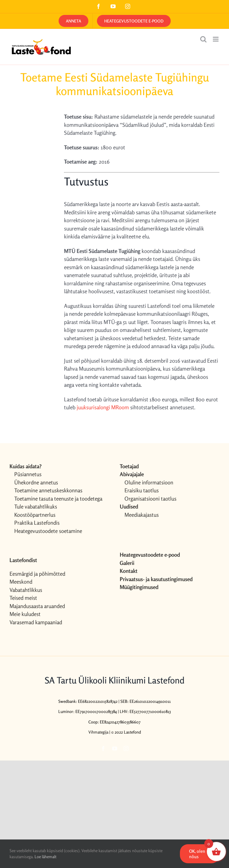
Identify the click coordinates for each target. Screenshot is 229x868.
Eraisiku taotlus (142, 490)
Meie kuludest (25, 614)
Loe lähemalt (45, 857)
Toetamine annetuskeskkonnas (48, 490)
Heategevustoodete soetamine (48, 531)
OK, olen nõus (197, 854)
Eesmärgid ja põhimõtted (37, 574)
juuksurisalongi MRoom (103, 407)
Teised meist (23, 598)
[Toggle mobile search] (203, 39)
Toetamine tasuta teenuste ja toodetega (58, 499)
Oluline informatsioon (149, 482)
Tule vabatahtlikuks (36, 506)
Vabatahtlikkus (26, 590)
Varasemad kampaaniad (36, 622)
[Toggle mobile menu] (216, 39)
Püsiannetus (28, 474)
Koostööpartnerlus (35, 515)
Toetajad (129, 466)
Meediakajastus (142, 515)
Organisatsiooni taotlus (150, 499)
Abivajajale (132, 474)
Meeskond (21, 582)
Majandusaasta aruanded (37, 606)
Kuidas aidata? (25, 466)
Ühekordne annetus (36, 482)
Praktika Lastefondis (37, 523)
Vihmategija (98, 732)
